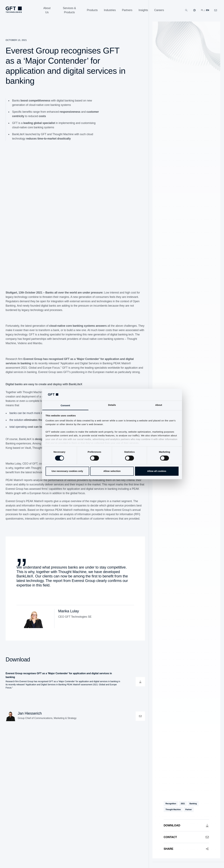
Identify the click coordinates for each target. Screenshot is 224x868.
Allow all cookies (157, 471)
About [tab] (159, 405)
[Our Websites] (194, 10)
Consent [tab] (65, 405)
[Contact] (186, 837)
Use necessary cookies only (67, 471)
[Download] (186, 825)
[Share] (186, 849)
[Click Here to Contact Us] (216, 10)
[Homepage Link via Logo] (14, 10)
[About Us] (47, 10)
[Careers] (159, 10)
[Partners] (127, 10)
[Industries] (110, 10)
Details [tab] (112, 405)
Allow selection (112, 471)
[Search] (186, 10)
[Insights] (143, 10)
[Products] (92, 10)
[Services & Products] (69, 10)
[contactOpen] (140, 716)
